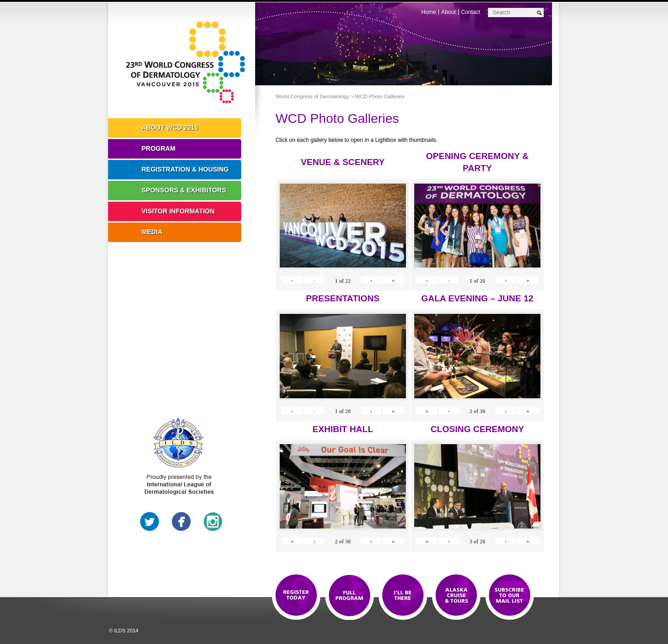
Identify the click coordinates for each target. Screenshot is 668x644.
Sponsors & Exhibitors (184, 190)
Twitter (150, 522)
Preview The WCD (456, 596)
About (448, 12)
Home (429, 12)
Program (158, 148)
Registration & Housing (185, 169)
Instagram (213, 522)
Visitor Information (178, 211)
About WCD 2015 (170, 128)
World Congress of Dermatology (188, 63)
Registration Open (296, 596)
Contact (471, 12)
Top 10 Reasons (350, 596)
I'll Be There (403, 596)
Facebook (181, 522)
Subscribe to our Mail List (510, 596)
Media (152, 232)
